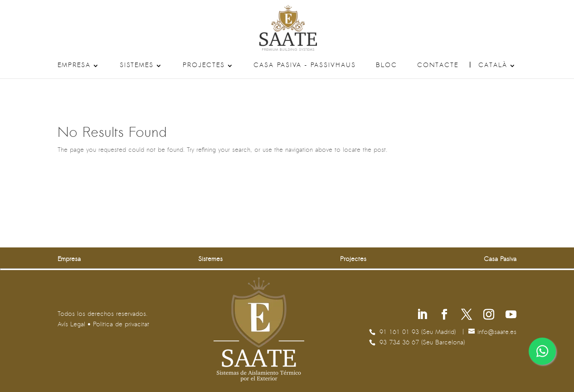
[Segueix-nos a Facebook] (444, 316)
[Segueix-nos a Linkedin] (422, 316)
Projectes (204, 66)
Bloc (387, 66)
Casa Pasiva (500, 259)
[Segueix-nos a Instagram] (489, 316)
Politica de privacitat (121, 325)
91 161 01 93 (400, 332)
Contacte (438, 66)
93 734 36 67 (400, 343)
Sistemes (137, 66)
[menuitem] (497, 70)
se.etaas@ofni (497, 332)
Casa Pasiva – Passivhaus (305, 66)
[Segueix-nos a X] (467, 316)
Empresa (74, 66)
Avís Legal (71, 325)
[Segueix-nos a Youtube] (511, 316)
